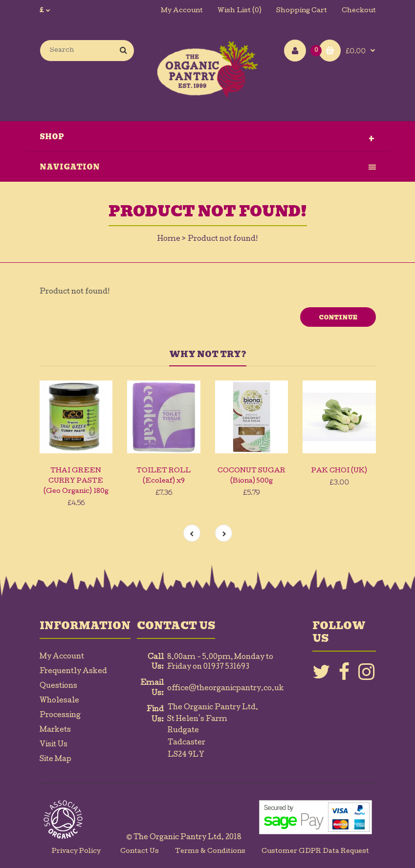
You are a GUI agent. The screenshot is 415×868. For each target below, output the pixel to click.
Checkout (359, 11)
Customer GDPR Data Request (315, 852)
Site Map (55, 760)
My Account (182, 11)
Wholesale (59, 701)
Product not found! (223, 239)
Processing (60, 716)
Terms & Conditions (210, 852)
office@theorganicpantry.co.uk (226, 689)
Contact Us (140, 852)
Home (169, 239)
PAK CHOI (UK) (339, 471)
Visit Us (54, 745)
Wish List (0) (240, 11)
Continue (338, 318)
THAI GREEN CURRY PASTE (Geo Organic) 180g (76, 481)
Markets (55, 730)
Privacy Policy (76, 852)
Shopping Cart (302, 11)
